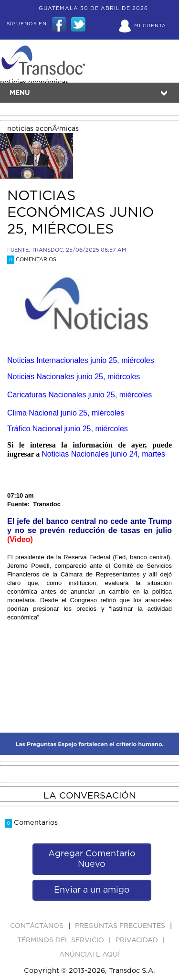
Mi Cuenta (150, 26)
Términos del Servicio (62, 940)
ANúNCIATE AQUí (89, 955)
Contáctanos (38, 926)
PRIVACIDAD (138, 940)
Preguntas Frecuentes (121, 926)
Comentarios (32, 260)
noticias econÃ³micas (43, 129)
